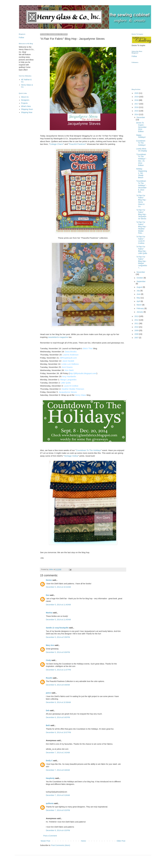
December (141, 117)
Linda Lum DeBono (70, 364)
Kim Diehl (69, 370)
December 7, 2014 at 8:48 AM (58, 770)
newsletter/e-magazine (58, 337)
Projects (24, 103)
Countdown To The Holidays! (141, 143)
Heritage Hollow (71, 456)
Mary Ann (50, 645)
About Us (25, 97)
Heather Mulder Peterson (73, 389)
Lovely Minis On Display (142, 150)
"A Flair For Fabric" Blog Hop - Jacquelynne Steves (141, 214)
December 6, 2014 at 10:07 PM (58, 732)
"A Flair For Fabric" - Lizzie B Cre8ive (141, 240)
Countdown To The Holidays (89, 450)
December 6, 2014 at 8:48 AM (58, 685)
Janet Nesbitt (68, 361)
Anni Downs (67, 367)
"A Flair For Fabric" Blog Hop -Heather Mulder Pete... (141, 228)
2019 (137, 97)
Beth (48, 725)
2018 (137, 100)
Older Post (121, 841)
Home (83, 841)
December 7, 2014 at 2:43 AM (58, 753)
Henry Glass (81, 395)
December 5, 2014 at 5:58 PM (58, 637)
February (140, 308)
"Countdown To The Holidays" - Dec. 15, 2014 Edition (141, 160)
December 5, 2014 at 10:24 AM (58, 587)
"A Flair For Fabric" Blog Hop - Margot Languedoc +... (142, 262)
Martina (49, 613)
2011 (137, 323)
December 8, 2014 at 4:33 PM (58, 830)
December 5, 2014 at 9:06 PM (58, 652)
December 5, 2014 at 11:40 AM (58, 605)
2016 (137, 107)
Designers (25, 100)
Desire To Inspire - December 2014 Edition (141, 127)
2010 (137, 327)
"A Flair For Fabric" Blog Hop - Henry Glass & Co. (141, 201)
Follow (21, 37)
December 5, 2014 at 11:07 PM (58, 670)
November (141, 272)
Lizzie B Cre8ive (71, 386)
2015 (137, 111)
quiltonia (50, 803)
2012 (137, 320)
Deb (48, 710)
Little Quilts (66, 383)
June (139, 294)
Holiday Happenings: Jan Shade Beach (142, 173)
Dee (48, 595)
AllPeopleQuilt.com (68, 358)
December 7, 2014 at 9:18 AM (58, 795)
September (141, 281)
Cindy (48, 660)
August (140, 287)
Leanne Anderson (71, 355)
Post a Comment (50, 836)
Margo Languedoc (68, 380)
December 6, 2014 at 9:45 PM (58, 717)
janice (49, 693)
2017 (137, 104)
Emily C (49, 761)
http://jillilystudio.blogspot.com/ (83, 373)
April (139, 301)
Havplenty (50, 778)
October (140, 278)
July (138, 291)
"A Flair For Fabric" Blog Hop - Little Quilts (142, 250)
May (139, 298)
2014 (137, 114)
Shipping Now (27, 112)
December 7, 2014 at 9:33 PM (58, 810)
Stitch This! (88, 348)
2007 (137, 338)
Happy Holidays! (141, 136)
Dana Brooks (71, 352)
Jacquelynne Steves (68, 392)
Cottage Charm (56, 144)
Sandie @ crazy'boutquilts (57, 628)
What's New (26, 106)
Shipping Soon (27, 109)
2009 (137, 330)
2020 (137, 93)
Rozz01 (49, 678)
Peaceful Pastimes (77, 144)
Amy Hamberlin (69, 376)
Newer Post (45, 841)
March (139, 305)
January (140, 312)
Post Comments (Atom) (61, 845)
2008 (137, 334)
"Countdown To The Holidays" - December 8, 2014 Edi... (141, 186)
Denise (49, 580)
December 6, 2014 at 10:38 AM (58, 702)
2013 (137, 316)
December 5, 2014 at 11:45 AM (58, 620)
